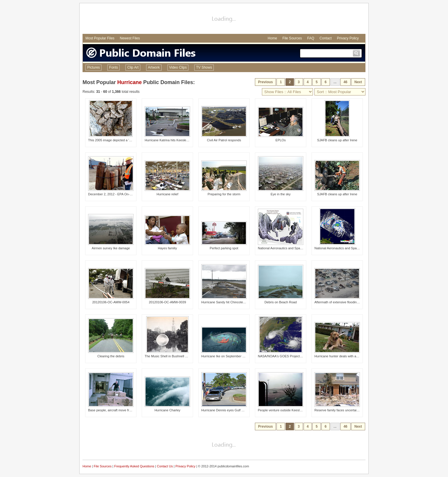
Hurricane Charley (168, 410)
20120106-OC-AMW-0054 (111, 302)
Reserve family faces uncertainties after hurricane (350, 410)
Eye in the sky (281, 194)
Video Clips (178, 67)
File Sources (292, 38)
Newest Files (130, 38)
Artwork (154, 67)
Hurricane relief (168, 194)
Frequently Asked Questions (134, 466)
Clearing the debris (111, 356)
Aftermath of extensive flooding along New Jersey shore (354, 302)
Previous (266, 82)
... (335, 82)
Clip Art (133, 67)
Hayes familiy (167, 248)
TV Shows (204, 67)
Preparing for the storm (224, 194)
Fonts (113, 67)
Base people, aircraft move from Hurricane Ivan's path (126, 410)
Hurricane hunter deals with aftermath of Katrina (349, 356)
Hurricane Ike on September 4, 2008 (227, 356)
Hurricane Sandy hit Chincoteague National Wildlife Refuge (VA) (247, 302)
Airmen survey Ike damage (111, 248)
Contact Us (165, 466)
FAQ (311, 38)
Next (358, 82)
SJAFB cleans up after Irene (337, 140)
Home (272, 38)
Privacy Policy (348, 38)
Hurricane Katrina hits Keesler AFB (169, 140)
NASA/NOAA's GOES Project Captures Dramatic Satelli (297, 356)
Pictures (93, 67)
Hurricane (129, 82)
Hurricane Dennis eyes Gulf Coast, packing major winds (241, 410)
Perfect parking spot (224, 248)
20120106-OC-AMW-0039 (167, 302)
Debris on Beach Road (281, 302)
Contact (326, 38)
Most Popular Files (100, 38)
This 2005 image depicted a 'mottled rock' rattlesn (123, 140)
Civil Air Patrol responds (224, 140)
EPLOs (281, 140)
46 (345, 82)
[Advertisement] (224, 19)
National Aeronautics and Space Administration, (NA (295, 248)
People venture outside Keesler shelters (286, 410)
